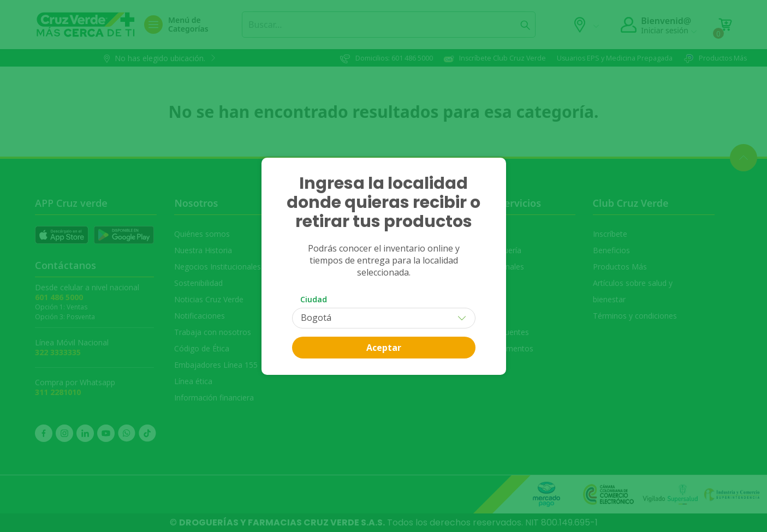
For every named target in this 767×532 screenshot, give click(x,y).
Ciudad (314, 299)
